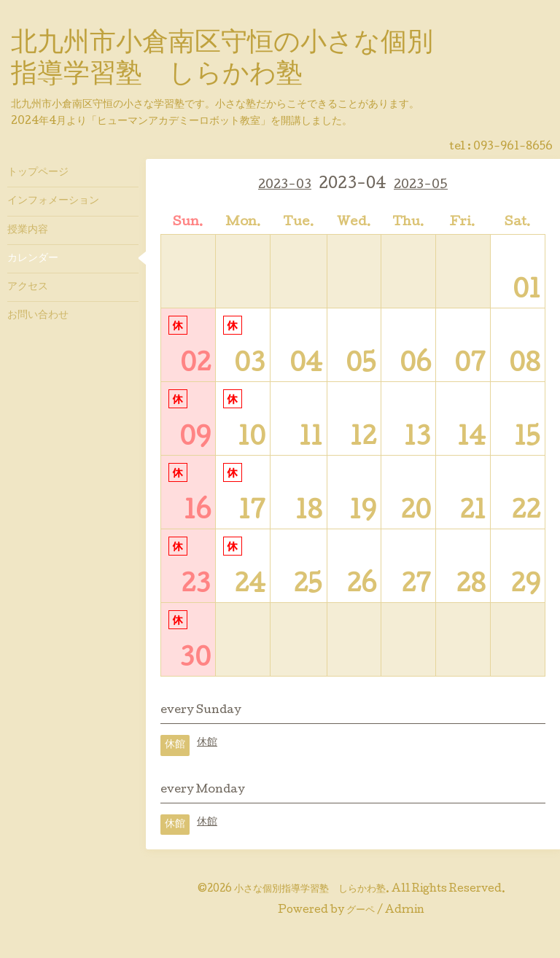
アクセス (28, 287)
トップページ (38, 173)
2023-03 (285, 186)
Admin (405, 911)
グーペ (361, 911)
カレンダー (33, 259)
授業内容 (28, 230)
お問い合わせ (38, 316)
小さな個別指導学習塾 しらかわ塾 (310, 889)
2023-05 (421, 186)
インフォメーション (53, 201)
